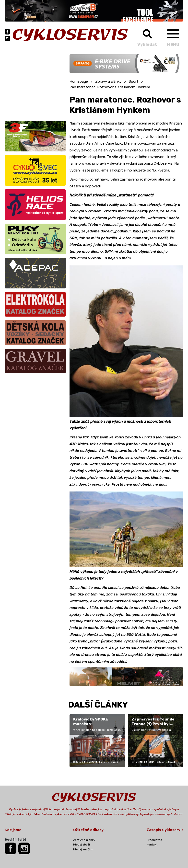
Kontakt (152, 845)
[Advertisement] (35, 85)
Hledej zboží (82, 845)
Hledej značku (83, 849)
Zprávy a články (108, 81)
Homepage (79, 81)
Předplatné (154, 840)
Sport (134, 81)
